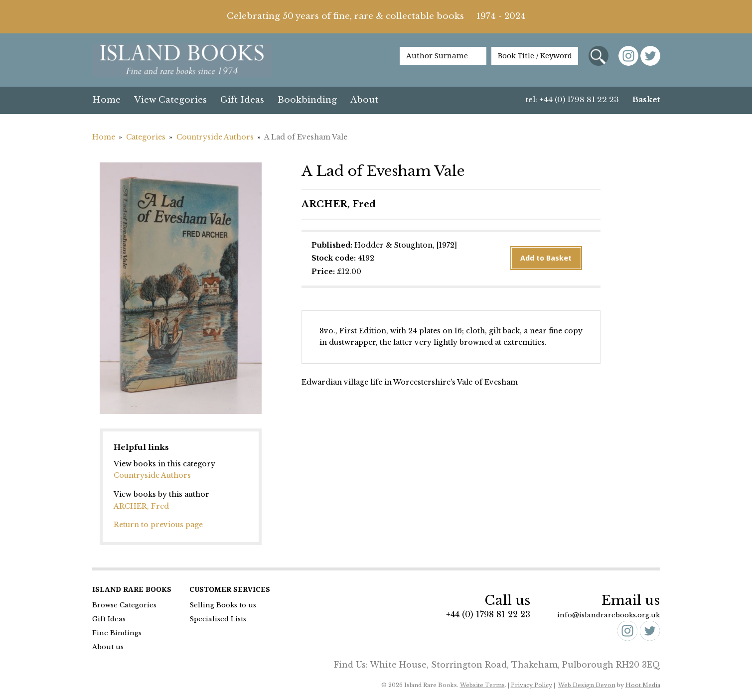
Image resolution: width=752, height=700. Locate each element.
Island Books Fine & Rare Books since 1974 (182, 61)
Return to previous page (158, 525)
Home (106, 100)
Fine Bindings (117, 633)
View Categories (170, 100)
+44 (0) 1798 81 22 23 (488, 614)
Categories (146, 137)
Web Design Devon (587, 685)
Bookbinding (307, 100)
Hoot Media (643, 685)
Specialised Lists (218, 619)
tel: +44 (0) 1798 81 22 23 (572, 99)
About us (108, 647)
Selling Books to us (223, 605)
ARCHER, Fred (141, 506)
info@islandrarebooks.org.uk (608, 615)
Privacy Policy (531, 685)
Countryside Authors (215, 137)
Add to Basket (546, 258)
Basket (646, 99)
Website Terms (482, 685)
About (364, 100)
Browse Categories (124, 605)
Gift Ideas (242, 100)
